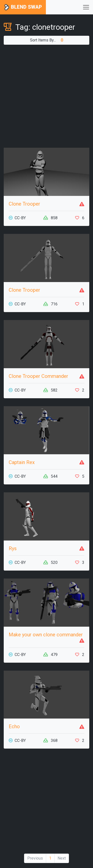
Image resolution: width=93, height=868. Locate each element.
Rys (13, 548)
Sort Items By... (47, 40)
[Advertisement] (46, 96)
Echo (14, 726)
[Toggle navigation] (86, 7)
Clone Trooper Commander (38, 376)
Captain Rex (22, 462)
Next (62, 858)
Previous (35, 858)
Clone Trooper (24, 204)
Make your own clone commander (46, 635)
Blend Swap (23, 7)
